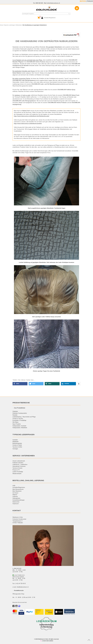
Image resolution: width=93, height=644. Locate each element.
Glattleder (15, 411)
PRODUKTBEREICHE (21, 403)
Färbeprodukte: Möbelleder (20, 428)
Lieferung (15, 496)
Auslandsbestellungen (19, 500)
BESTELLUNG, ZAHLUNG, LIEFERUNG (28, 480)
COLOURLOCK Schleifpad (56, 71)
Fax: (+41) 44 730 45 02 (19, 583)
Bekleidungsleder (17, 443)
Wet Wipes (16, 422)
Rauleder (15, 415)
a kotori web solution (46, 641)
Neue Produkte (17, 424)
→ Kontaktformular (18, 590)
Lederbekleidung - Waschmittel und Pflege (24, 417)
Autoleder (15, 440)
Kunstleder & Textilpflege (19, 420)
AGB (14, 486)
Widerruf (15, 495)
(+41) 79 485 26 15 (18, 575)
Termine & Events (17, 468)
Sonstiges (15, 449)
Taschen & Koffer (17, 447)
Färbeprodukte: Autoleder (19, 426)
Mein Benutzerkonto (18, 489)
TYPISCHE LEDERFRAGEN (23, 435)
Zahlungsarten (16, 498)
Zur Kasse (15, 493)
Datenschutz (16, 502)
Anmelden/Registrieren (19, 487)
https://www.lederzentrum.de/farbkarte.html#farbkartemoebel (32, 116)
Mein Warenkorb (17, 491)
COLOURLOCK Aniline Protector (57, 103)
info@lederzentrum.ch (53, 3)
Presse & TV (16, 470)
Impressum (16, 504)
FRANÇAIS (90, 1)
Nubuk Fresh (26, 111)
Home (2, 25)
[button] (20, 384)
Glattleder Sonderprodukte (20, 413)
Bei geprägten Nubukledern (54, 47)
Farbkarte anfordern (18, 463)
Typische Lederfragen (10, 25)
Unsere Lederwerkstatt (19, 461)
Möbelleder (19, 25)
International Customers (19, 466)
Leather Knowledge (18, 472)
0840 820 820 (39, 3)
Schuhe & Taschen (18, 419)
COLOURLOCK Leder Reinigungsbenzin (24, 101)
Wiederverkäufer (17, 473)
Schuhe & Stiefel (17, 445)
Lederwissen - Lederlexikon (20, 464)
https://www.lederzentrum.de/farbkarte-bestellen (28, 124)
